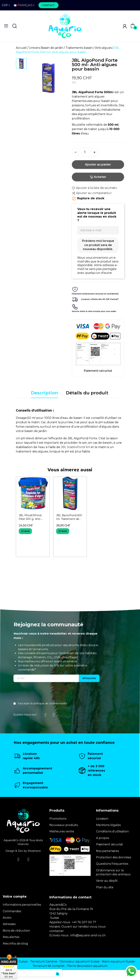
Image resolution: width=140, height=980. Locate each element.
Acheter (98, 177)
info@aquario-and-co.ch (88, 935)
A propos (103, 838)
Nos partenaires (107, 851)
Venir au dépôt (107, 881)
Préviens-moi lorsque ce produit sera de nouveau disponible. (98, 245)
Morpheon (34, 851)
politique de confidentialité (122, 703)
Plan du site (105, 887)
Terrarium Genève (44, 961)
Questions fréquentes (112, 864)
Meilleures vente (62, 831)
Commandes (12, 911)
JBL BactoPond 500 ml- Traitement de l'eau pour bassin (69, 517)
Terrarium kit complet (48, 966)
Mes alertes (11, 937)
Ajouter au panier (98, 164)
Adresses (9, 924)
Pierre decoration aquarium (87, 966)
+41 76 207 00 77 (84, 922)
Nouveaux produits (64, 825)
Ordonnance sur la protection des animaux (113, 872)
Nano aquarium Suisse (118, 961)
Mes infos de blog (15, 944)
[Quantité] (85, 152)
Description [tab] (44, 393)
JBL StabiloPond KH (75, 447)
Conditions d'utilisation (112, 831)
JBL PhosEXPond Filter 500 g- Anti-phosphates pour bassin (30, 517)
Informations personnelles (22, 905)
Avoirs (7, 918)
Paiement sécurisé (109, 844)
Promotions (58, 819)
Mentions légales (108, 825)
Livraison (102, 819)
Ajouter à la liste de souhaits (94, 188)
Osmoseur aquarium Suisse (80, 961)
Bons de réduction (16, 931)
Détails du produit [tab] (87, 393)
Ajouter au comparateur (92, 193)
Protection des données (114, 857)
